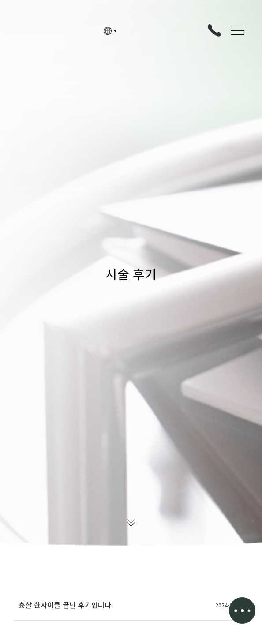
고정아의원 (54, 31)
